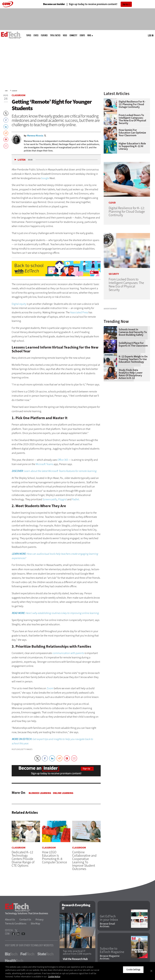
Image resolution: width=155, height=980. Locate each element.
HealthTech (14, 961)
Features (44, 35)
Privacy (39, 919)
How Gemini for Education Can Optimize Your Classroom (132, 133)
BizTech (11, 954)
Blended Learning (40, 793)
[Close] (151, 971)
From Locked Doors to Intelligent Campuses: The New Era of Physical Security (132, 119)
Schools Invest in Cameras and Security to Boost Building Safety (133, 371)
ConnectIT (73, 35)
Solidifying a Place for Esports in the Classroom (133, 383)
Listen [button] (22, 160)
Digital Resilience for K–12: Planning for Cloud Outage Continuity (132, 104)
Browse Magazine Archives (110, 957)
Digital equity (19, 304)
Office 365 (63, 460)
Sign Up (125, 4)
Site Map (35, 923)
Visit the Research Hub (75, 959)
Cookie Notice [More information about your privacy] (54, 977)
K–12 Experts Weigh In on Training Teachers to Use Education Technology (133, 398)
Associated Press (79, 312)
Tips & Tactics (55, 35)
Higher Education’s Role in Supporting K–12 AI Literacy (132, 146)
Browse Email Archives (107, 925)
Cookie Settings (133, 970)
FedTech (27, 954)
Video (65, 35)
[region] (77, 971)
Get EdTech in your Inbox (109, 918)
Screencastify (50, 499)
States (36, 35)
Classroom (14, 91)
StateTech (45, 954)
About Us (10, 919)
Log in (151, 35)
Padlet (75, 499)
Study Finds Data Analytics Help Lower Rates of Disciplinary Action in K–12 (131, 413)
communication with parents (68, 653)
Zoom (50, 688)
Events (82, 35)
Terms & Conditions (16, 923)
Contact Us (25, 919)
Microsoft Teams (44, 464)
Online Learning (63, 793)
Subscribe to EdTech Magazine (112, 950)
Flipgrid (62, 499)
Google (45, 178)
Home (6, 91)
